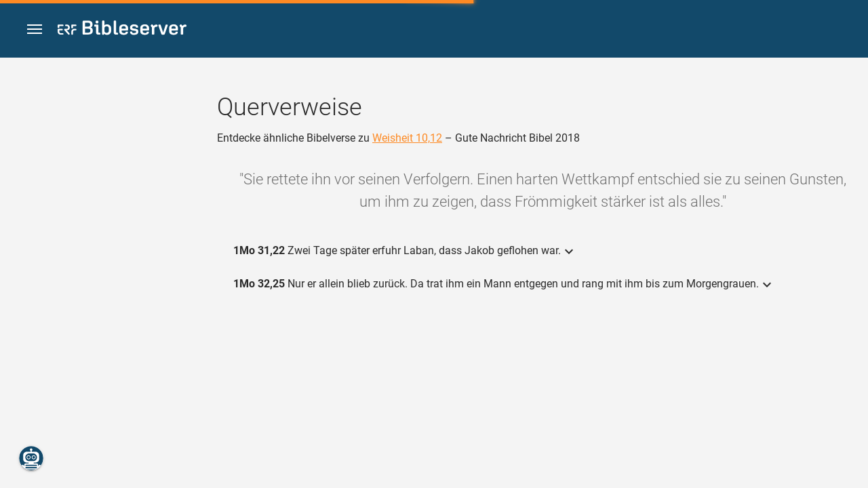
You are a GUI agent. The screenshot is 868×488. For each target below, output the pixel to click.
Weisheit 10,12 (407, 138)
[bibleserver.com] (122, 30)
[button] (35, 29)
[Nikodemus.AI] (31, 458)
